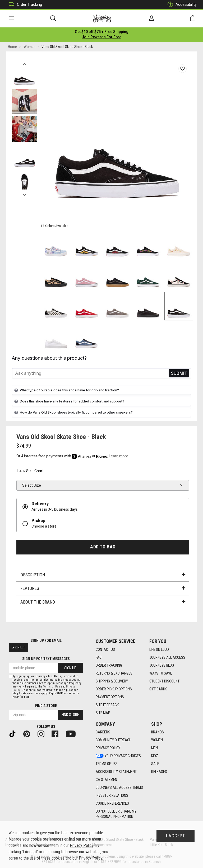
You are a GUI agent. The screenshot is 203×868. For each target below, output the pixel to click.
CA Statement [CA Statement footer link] (107, 780)
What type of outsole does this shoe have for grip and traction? (66, 390)
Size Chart (30, 471)
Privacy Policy (82, 845)
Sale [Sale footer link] (155, 764)
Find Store (70, 715)
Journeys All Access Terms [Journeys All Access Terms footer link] (119, 788)
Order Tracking (24, 5)
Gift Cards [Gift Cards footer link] (158, 689)
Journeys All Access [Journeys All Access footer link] (167, 657)
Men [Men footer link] (154, 748)
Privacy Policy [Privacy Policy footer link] (108, 748)
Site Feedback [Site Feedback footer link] (107, 705)
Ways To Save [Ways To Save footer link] (161, 673)
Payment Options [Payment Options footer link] (110, 697)
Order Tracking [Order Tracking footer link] (109, 665)
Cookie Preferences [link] (112, 803)
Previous (24, 63)
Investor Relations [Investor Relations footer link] (112, 795)
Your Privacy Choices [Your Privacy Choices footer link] (118, 756)
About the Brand (103, 602)
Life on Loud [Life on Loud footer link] (159, 649)
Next (24, 193)
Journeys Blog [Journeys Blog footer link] (162, 665)
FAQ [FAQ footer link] (99, 657)
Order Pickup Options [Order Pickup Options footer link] (114, 689)
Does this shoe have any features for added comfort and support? (69, 401)
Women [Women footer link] (157, 740)
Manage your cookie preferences (36, 839)
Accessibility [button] (181, 5)
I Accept (176, 836)
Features (103, 588)
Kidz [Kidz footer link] (155, 756)
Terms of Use (52, 687)
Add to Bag (103, 547)
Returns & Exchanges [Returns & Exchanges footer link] (114, 673)
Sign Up (19, 648)
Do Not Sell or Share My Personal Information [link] (116, 814)
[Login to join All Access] (102, 32)
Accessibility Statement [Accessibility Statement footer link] (116, 772)
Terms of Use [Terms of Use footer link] (107, 764)
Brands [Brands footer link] (158, 732)
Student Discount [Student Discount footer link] (164, 681)
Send (179, 373)
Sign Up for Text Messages (46, 659)
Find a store (46, 706)
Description (103, 575)
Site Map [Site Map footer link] (103, 713)
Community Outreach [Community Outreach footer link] (114, 740)
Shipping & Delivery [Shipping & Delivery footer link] (112, 681)
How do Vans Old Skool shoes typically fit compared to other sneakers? (73, 412)
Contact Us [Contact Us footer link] (105, 649)
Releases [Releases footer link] (159, 772)
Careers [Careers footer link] (103, 732)
